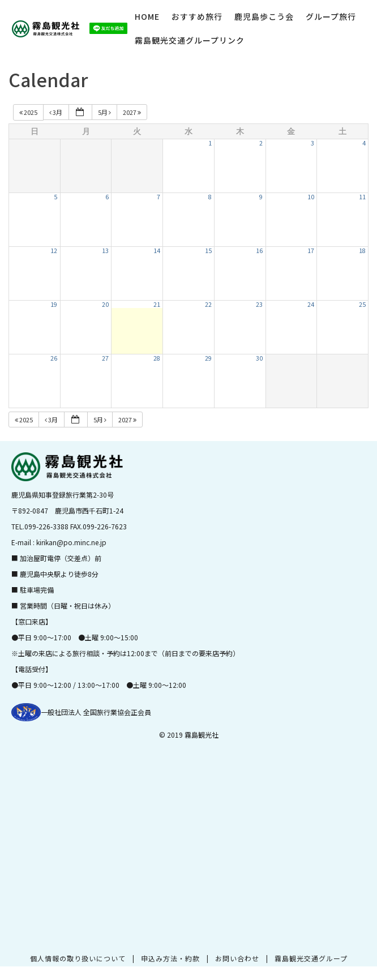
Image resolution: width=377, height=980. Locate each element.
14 (157, 251)
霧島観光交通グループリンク (190, 40)
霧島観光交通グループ (311, 958)
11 (362, 197)
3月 (56, 112)
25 (362, 304)
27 (105, 358)
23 (259, 304)
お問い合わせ (237, 958)
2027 (132, 112)
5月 (105, 112)
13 (105, 251)
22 (208, 304)
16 (259, 251)
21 (157, 304)
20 (105, 304)
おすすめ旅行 (197, 16)
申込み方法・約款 (170, 958)
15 (208, 251)
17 (311, 251)
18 (362, 251)
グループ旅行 (331, 16)
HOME (147, 16)
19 (54, 304)
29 (208, 358)
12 (54, 251)
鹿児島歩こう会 (264, 16)
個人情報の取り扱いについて (78, 958)
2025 (29, 112)
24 (311, 304)
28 (157, 358)
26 (54, 358)
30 (259, 358)
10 (311, 197)
